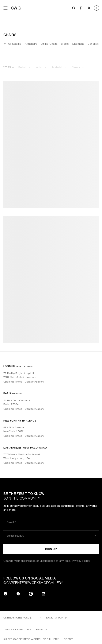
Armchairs (31, 44)
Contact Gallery (34, 382)
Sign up (51, 549)
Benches (93, 44)
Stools (65, 44)
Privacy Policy (81, 561)
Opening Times (13, 382)
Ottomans (78, 44)
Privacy (42, 629)
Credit (68, 639)
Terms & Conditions (17, 629)
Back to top (56, 618)
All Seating (12, 44)
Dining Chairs (49, 44)
